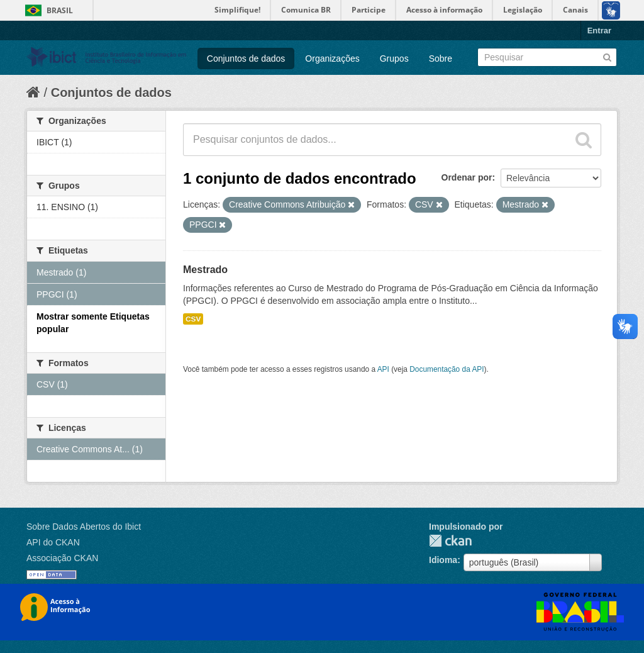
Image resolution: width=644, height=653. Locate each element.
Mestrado (205, 270)
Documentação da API (447, 369)
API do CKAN (53, 542)
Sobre (441, 59)
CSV (193, 319)
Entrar (599, 31)
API (383, 369)
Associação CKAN (62, 558)
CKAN (450, 541)
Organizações (332, 59)
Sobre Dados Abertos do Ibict (84, 527)
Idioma (443, 560)
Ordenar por (467, 177)
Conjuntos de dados (246, 59)
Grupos (394, 59)
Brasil (60, 10)
